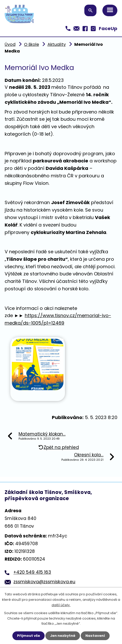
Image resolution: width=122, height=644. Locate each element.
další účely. (61, 605)
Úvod (10, 44)
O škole (31, 44)
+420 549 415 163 (32, 572)
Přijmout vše (29, 636)
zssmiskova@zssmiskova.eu (44, 582)
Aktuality (57, 44)
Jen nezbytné (63, 636)
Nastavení (95, 636)
